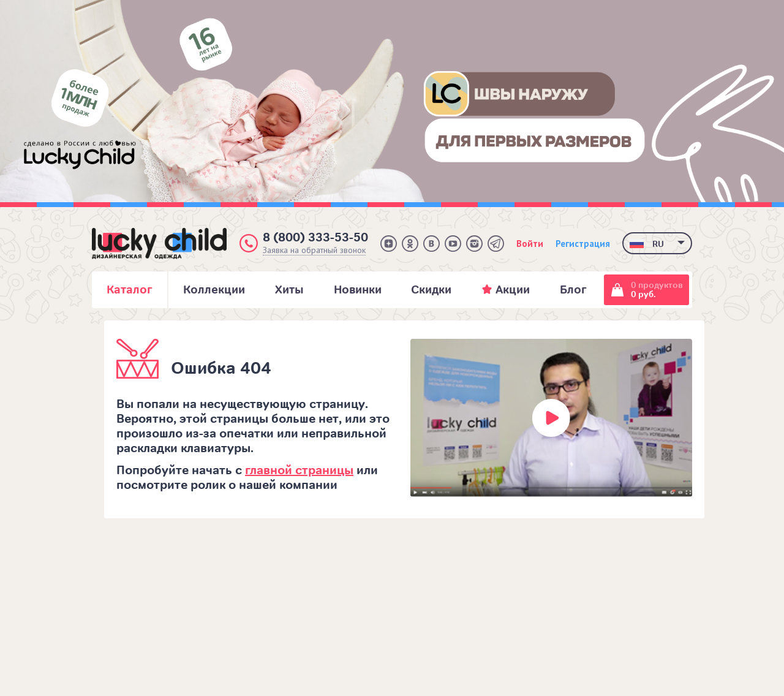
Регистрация (583, 244)
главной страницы (299, 470)
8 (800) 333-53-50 (315, 237)
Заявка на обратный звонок (314, 250)
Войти (530, 244)
